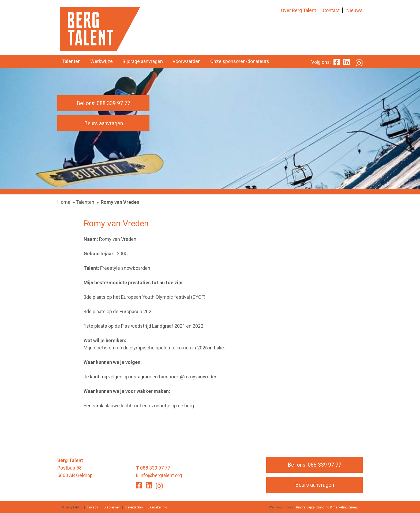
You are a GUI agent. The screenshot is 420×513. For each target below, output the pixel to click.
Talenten (71, 61)
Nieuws (355, 10)
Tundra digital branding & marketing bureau (327, 507)
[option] (210, 129)
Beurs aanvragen (104, 123)
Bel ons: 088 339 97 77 (103, 103)
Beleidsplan (134, 507)
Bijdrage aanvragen (143, 61)
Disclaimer (112, 507)
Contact (331, 10)
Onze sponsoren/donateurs (240, 61)
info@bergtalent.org (161, 475)
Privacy (93, 507)
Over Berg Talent (299, 10)
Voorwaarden (187, 61)
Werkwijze (102, 61)
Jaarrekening (157, 507)
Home (64, 202)
